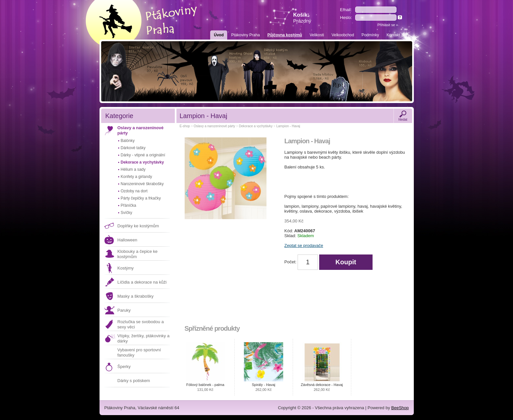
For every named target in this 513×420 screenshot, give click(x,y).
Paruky (124, 310)
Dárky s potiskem (134, 381)
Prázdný (302, 21)
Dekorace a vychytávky (142, 162)
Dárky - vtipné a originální (143, 155)
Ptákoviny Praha (245, 35)
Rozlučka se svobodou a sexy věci (141, 324)
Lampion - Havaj (288, 126)
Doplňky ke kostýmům (138, 226)
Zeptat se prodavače (304, 245)
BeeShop (400, 408)
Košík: (302, 18)
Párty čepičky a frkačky (141, 198)
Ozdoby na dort (134, 191)
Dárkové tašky (133, 148)
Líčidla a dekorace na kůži (142, 282)
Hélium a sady (133, 169)
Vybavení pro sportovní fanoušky (139, 352)
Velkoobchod (343, 35)
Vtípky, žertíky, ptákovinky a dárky (144, 338)
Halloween (128, 240)
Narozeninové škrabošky (142, 184)
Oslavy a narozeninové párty (141, 130)
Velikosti (317, 35)
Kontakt (393, 35)
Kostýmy (126, 268)
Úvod (219, 35)
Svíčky (127, 213)
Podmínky (370, 35)
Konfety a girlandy (137, 177)
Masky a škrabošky (136, 296)
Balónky (128, 141)
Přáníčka (128, 205)
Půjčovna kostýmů (285, 35)
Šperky (124, 367)
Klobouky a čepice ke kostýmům (138, 254)
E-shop (185, 126)
